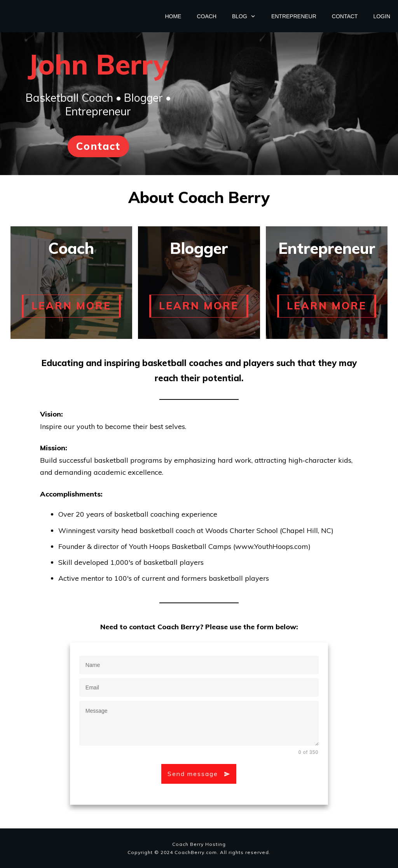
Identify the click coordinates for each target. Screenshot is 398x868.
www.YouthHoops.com (272, 546)
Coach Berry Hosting (199, 844)
